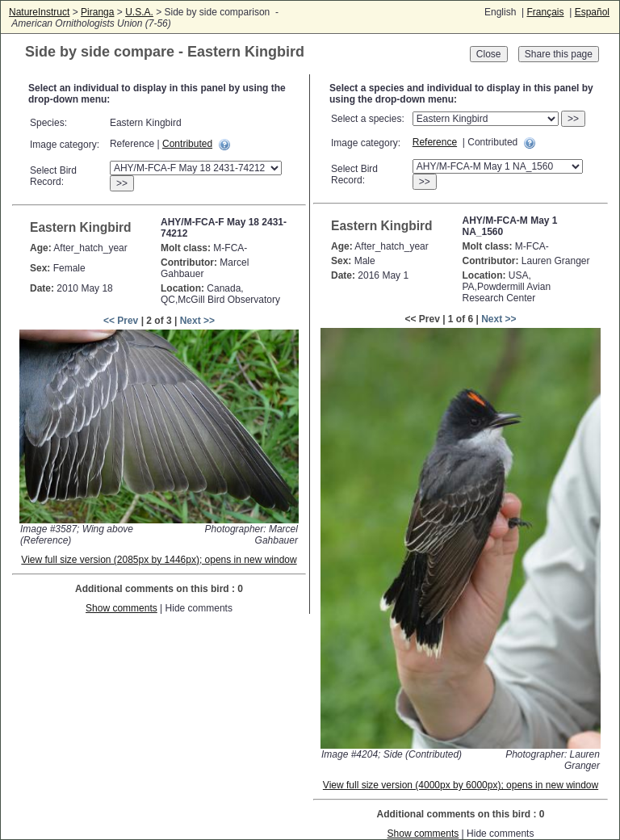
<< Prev (121, 321)
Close (489, 54)
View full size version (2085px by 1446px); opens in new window (159, 560)
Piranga (97, 12)
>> (122, 183)
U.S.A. (139, 12)
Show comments (121, 608)
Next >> (197, 321)
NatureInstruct (39, 12)
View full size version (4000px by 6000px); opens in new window (461, 785)
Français (545, 12)
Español (592, 12)
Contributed (187, 144)
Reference (435, 142)
